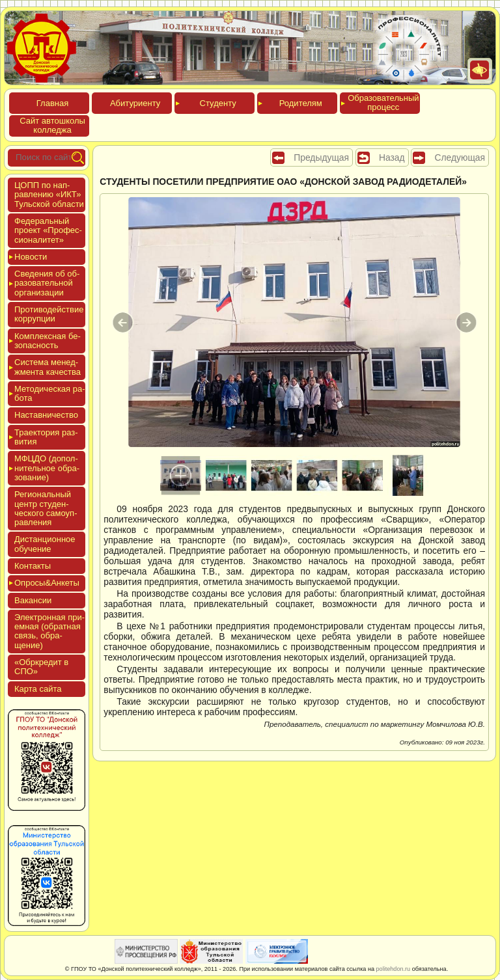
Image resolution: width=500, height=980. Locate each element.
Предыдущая (321, 157)
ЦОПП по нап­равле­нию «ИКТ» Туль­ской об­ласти (49, 195)
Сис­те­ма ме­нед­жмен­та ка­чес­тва (48, 367)
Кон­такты (33, 566)
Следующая (460, 157)
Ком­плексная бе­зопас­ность (48, 341)
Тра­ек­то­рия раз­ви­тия (46, 437)
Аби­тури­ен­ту (135, 103)
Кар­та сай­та (38, 689)
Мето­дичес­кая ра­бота (50, 393)
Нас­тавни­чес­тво (46, 415)
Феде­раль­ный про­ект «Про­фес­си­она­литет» (48, 230)
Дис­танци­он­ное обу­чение (45, 544)
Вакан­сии (33, 600)
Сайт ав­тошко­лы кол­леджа (52, 125)
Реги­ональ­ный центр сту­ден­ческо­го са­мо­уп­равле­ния (46, 508)
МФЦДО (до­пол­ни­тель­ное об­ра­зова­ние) (47, 468)
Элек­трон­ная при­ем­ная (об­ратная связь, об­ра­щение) (49, 631)
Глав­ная (52, 103)
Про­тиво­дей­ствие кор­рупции (49, 314)
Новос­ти (31, 257)
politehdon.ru (394, 969)
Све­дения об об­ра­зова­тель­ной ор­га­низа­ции (47, 283)
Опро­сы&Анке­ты (47, 583)
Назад (392, 157)
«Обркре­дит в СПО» (41, 667)
